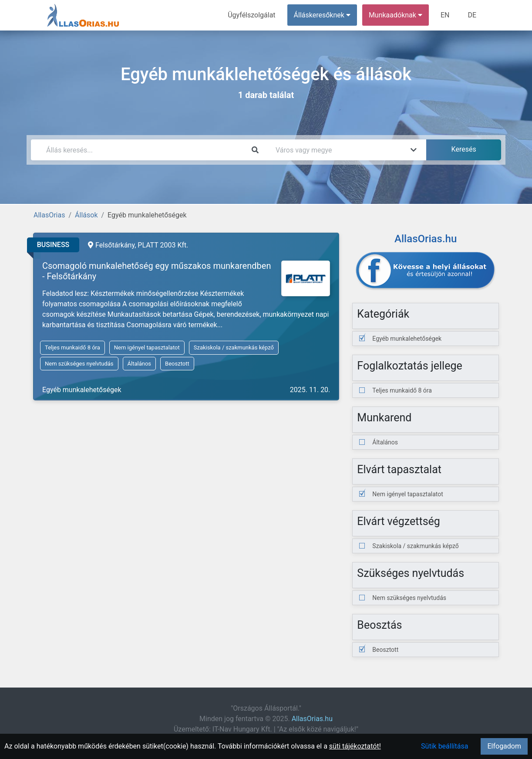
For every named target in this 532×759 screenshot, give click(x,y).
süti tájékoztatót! (355, 746)
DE (472, 15)
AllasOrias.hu (312, 719)
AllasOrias (49, 215)
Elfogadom (504, 746)
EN (445, 15)
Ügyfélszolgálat (251, 15)
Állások (86, 215)
